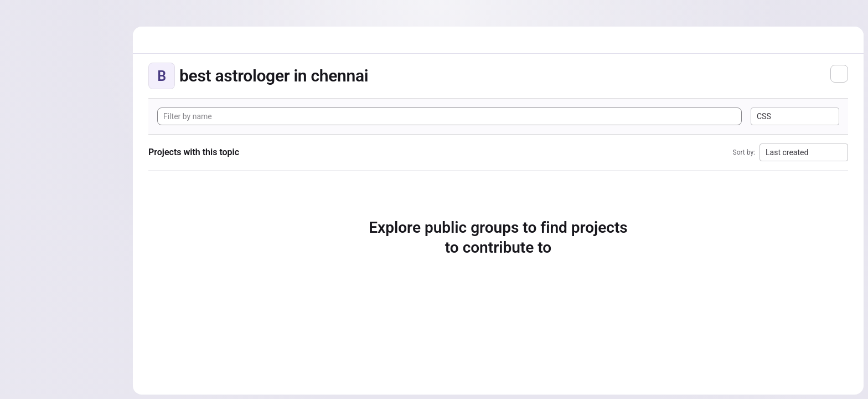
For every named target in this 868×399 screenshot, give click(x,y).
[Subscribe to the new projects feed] (839, 74)
